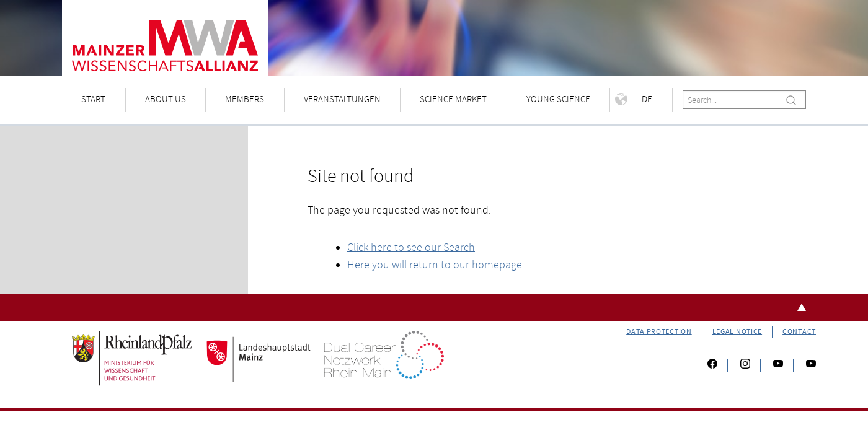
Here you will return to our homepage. (436, 265)
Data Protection (659, 332)
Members (245, 99)
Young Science (558, 99)
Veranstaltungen (342, 99)
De (634, 99)
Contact (799, 332)
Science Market (453, 99)
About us (166, 99)
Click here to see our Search (411, 247)
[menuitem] (94, 100)
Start (93, 99)
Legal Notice (737, 332)
